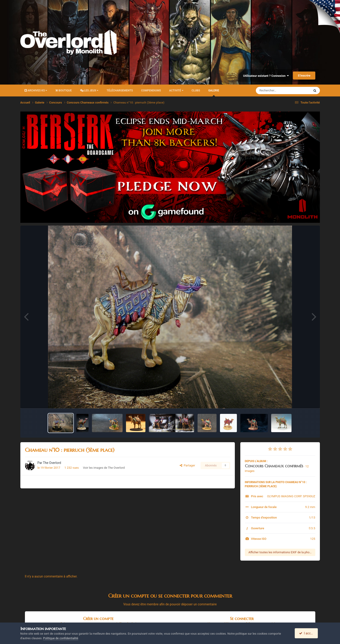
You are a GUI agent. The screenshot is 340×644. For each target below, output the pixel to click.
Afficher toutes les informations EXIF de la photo (280, 552)
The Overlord (52, 463)
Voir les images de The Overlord (104, 468)
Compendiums (151, 90)
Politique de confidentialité (61, 638)
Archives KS (36, 90)
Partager (187, 465)
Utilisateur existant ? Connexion (266, 76)
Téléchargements (120, 90)
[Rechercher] (270, 90)
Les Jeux (89, 90)
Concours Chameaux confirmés (274, 466)
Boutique (64, 90)
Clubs (196, 90)
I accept (307, 633)
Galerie (214, 93)
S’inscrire (304, 76)
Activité (176, 90)
